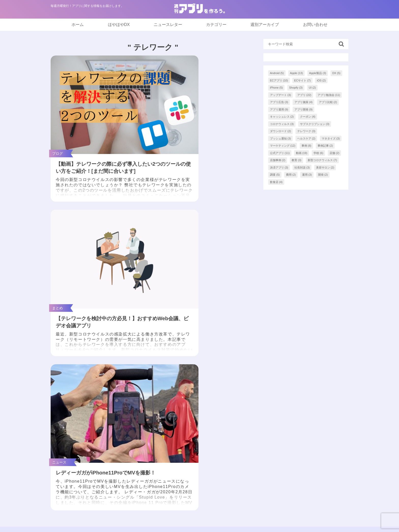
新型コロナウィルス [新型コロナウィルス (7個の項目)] (322, 160)
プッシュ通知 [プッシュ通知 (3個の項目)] (281, 138)
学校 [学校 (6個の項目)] (318, 153)
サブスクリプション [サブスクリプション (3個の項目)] (315, 124)
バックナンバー (278, 428)
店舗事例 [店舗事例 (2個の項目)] (278, 160)
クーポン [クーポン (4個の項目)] (308, 117)
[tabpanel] (80, 345)
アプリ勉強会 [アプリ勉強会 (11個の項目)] (329, 95)
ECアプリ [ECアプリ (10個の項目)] (279, 80)
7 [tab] (222, 381)
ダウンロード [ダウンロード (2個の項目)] (281, 131)
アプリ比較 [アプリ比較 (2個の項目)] (328, 102)
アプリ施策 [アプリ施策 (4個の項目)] (304, 102)
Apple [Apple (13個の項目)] (297, 73)
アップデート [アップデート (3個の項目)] (281, 95)
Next (343, 345)
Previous (55, 345)
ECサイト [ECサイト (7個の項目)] (302, 80)
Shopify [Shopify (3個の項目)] (296, 88)
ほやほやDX (119, 25)
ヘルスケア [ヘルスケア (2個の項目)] (306, 138)
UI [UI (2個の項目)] (312, 88)
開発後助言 (176, 479)
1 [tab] (177, 381)
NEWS (172, 418)
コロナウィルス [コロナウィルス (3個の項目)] (282, 124)
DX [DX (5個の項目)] (336, 73)
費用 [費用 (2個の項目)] (291, 175)
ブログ (172, 448)
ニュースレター (168, 25)
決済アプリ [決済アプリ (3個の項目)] (279, 167)
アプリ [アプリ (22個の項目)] (304, 95)
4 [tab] (199, 381)
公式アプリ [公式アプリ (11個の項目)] (280, 153)
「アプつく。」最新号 (187, 408)
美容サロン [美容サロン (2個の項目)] (325, 167)
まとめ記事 (176, 428)
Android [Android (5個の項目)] (277, 73)
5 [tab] (207, 381)
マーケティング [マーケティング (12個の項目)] (283, 146)
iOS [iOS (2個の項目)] (321, 80)
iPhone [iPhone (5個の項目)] (276, 88)
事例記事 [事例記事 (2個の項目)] (325, 146)
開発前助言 (176, 469)
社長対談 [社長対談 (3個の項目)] (302, 167)
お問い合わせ (315, 25)
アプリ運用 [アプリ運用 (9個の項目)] (279, 109)
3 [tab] (192, 381)
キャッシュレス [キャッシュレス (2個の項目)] (282, 117)
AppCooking (275, 469)
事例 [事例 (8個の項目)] (307, 146)
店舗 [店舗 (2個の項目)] (334, 153)
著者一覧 (272, 438)
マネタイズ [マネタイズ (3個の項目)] (331, 138)
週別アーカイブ (265, 25)
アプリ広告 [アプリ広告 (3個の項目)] (279, 102)
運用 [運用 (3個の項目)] (307, 175)
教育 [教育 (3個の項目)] (297, 160)
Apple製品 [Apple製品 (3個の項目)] (318, 73)
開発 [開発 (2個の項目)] (323, 175)
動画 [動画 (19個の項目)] (302, 153)
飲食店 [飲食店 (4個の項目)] (276, 182)
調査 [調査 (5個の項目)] (275, 175)
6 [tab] (215, 381)
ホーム (78, 25)
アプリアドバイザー (282, 479)
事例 (170, 459)
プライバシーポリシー (284, 459)
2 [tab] (184, 381)
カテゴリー (216, 25)
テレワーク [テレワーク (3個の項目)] (306, 131)
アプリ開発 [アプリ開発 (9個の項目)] (304, 109)
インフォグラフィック (187, 438)
